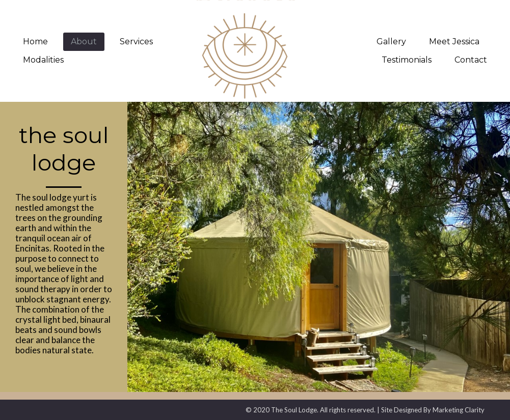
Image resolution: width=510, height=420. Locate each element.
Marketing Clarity (459, 410)
